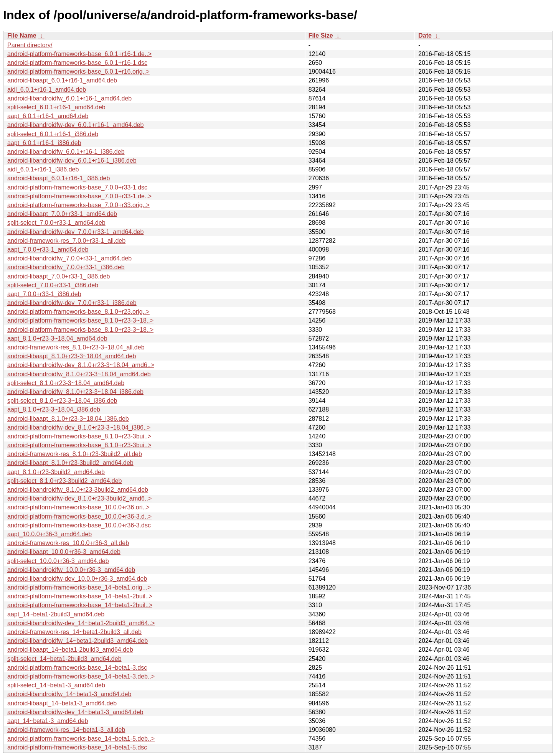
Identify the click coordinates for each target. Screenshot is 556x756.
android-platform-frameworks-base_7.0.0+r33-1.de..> (79, 196)
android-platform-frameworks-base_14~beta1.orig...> (79, 587)
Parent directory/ (30, 45)
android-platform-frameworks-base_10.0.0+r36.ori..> (78, 507)
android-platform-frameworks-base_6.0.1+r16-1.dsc (77, 63)
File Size (321, 35)
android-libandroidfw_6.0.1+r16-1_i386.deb (66, 152)
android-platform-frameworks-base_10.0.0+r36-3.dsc (79, 525)
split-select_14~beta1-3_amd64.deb (56, 685)
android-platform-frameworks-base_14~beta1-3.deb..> (81, 676)
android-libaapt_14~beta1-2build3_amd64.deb (70, 650)
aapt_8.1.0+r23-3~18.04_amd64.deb (57, 338)
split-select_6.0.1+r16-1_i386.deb (53, 134)
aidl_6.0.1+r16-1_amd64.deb (47, 90)
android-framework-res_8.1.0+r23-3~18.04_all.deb (76, 347)
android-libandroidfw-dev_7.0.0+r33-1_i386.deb (72, 303)
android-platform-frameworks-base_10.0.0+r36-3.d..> (79, 516)
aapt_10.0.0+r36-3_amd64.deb (49, 534)
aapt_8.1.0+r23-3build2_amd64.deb (56, 472)
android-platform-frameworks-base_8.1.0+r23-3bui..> (79, 436)
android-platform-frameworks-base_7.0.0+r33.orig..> (78, 205)
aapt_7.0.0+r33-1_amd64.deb (48, 250)
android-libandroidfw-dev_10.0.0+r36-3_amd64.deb (77, 579)
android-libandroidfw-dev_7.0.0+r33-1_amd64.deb (75, 232)
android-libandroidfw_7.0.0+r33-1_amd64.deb (69, 258)
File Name (22, 35)
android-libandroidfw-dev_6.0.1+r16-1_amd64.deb (75, 125)
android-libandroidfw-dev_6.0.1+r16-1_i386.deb (72, 161)
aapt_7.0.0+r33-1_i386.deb (44, 294)
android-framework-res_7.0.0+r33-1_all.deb (66, 241)
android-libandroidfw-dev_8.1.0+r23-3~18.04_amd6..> (81, 365)
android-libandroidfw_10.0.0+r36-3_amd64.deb (71, 570)
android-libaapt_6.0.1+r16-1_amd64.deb (62, 80)
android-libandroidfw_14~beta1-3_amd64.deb (69, 694)
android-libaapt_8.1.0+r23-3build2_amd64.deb (70, 463)
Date (425, 35)
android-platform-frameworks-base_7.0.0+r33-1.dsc (77, 187)
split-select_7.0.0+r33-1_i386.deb (53, 285)
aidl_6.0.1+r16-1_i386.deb (43, 169)
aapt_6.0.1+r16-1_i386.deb (44, 143)
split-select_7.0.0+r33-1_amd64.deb (56, 223)
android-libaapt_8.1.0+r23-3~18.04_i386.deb (68, 419)
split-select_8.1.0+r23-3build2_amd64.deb (64, 481)
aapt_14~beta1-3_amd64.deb (48, 721)
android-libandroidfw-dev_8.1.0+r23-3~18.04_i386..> (79, 427)
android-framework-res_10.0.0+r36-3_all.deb (68, 543)
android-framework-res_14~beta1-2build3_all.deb (74, 632)
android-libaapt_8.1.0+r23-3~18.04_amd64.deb (72, 356)
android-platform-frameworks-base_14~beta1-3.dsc (77, 668)
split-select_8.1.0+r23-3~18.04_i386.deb (62, 401)
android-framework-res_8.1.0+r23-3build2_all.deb (75, 454)
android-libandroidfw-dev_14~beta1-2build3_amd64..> (81, 623)
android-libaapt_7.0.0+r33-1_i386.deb (59, 276)
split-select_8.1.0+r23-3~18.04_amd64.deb (66, 383)
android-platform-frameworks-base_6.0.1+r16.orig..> (78, 72)
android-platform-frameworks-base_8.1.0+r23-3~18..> (80, 320)
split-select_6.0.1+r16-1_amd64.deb (56, 107)
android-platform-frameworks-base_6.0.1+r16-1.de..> (79, 54)
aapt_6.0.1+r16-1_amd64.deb (48, 116)
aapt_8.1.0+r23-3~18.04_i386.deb (54, 409)
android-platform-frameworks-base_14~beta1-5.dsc (77, 747)
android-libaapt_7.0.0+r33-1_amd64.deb (62, 214)
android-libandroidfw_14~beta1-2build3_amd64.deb (78, 641)
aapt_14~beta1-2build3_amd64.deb (56, 614)
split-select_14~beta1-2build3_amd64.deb (64, 659)
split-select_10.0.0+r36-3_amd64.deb (58, 561)
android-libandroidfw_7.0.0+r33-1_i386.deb (66, 267)
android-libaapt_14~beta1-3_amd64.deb (62, 703)
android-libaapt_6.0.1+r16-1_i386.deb (59, 178)
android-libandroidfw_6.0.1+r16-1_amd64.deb (69, 98)
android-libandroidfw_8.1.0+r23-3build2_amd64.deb (78, 490)
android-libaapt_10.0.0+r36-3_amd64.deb (64, 552)
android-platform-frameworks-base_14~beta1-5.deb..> (81, 739)
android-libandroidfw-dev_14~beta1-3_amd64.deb (75, 712)
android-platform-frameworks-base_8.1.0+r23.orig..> (78, 312)
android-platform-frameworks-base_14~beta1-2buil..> (80, 596)
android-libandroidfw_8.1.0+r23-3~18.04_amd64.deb (79, 374)
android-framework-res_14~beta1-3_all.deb (66, 730)
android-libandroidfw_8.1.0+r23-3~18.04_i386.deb (75, 392)
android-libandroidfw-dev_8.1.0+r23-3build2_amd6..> (79, 498)
